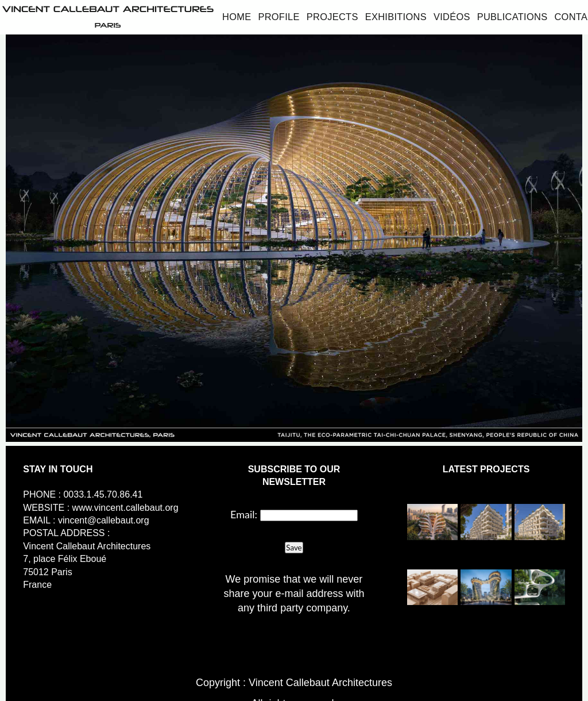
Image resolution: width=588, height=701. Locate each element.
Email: (244, 514)
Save (294, 548)
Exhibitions (396, 17)
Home (237, 17)
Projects (332, 17)
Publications (512, 17)
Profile (278, 17)
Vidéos (452, 17)
